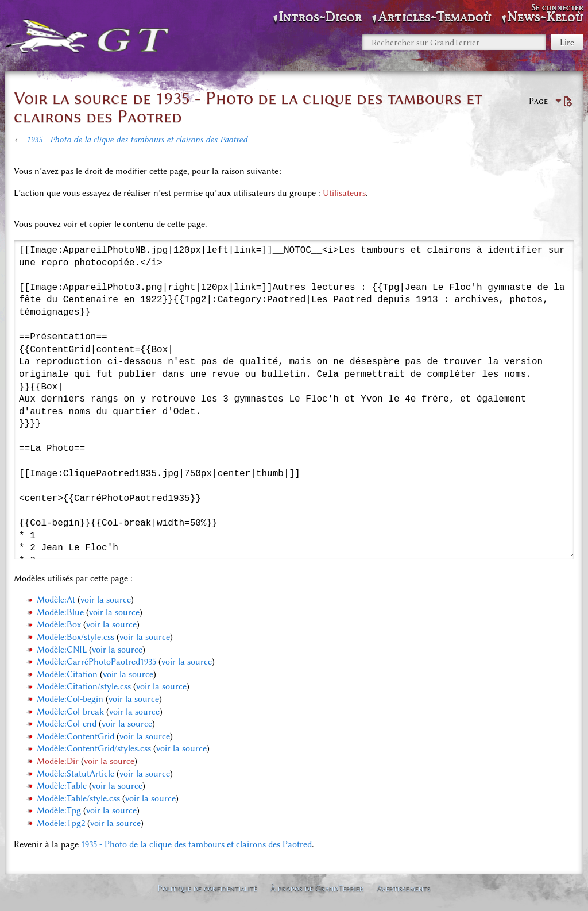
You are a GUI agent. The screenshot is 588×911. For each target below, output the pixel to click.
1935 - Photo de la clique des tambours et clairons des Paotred (137, 140)
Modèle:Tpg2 (61, 823)
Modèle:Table (62, 786)
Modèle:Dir (58, 761)
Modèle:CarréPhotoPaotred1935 (96, 662)
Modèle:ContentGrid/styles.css (94, 748)
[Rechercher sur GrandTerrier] (454, 42)
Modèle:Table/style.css (78, 798)
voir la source (106, 600)
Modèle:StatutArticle (76, 774)
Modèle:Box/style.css (76, 637)
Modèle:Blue (60, 612)
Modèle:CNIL (62, 650)
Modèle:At (56, 600)
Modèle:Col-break (70, 712)
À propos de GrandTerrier (317, 888)
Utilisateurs (344, 193)
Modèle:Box (59, 624)
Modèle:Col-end (67, 724)
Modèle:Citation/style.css (84, 686)
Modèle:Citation (67, 674)
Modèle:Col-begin (70, 699)
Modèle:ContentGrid (76, 736)
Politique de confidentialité (207, 888)
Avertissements (404, 888)
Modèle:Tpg (59, 810)
